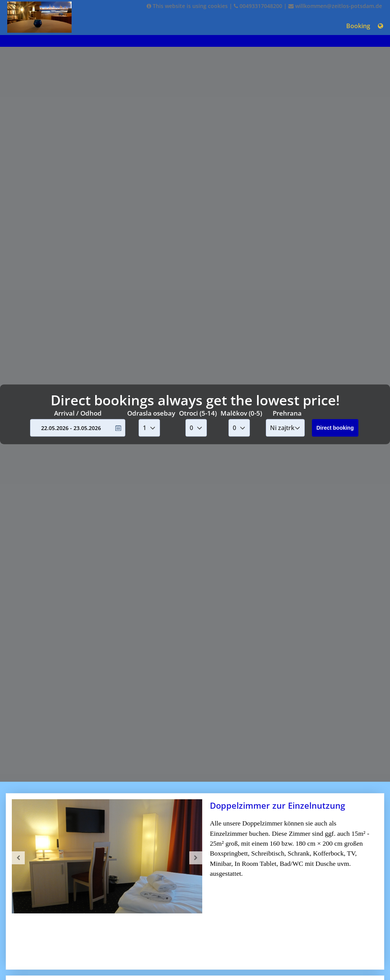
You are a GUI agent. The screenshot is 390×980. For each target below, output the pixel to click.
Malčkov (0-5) (241, 413)
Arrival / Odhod (78, 413)
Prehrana (287, 413)
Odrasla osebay (151, 413)
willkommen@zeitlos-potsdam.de (335, 6)
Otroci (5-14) (198, 413)
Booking (358, 26)
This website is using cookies (187, 6)
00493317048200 (258, 6)
